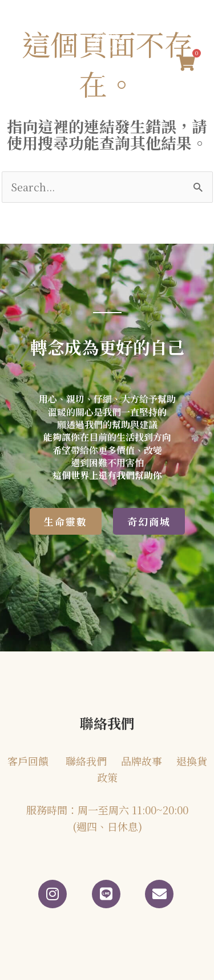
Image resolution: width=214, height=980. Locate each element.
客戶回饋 (28, 761)
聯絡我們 (86, 761)
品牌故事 (142, 761)
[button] (107, 82)
